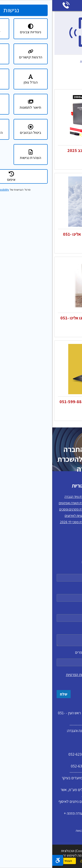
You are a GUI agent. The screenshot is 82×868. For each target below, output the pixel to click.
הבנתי (16, 861)
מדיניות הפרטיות (26, 675)
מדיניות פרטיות (68, 528)
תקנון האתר (70, 503)
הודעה (41, 636)
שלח (11, 694)
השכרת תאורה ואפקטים (22, 503)
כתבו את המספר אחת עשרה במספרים (41, 658)
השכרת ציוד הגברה (24, 497)
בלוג (75, 516)
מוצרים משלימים (52, 66)
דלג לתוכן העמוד (79, 3)
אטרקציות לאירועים (25, 516)
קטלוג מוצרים (54, 62)
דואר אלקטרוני (41, 614)
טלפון (41, 593)
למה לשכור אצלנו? (65, 509)
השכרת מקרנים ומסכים (22, 509)
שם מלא (41, 573)
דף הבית (73, 62)
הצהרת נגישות (69, 522)
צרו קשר (72, 535)
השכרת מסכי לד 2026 (22, 522)
